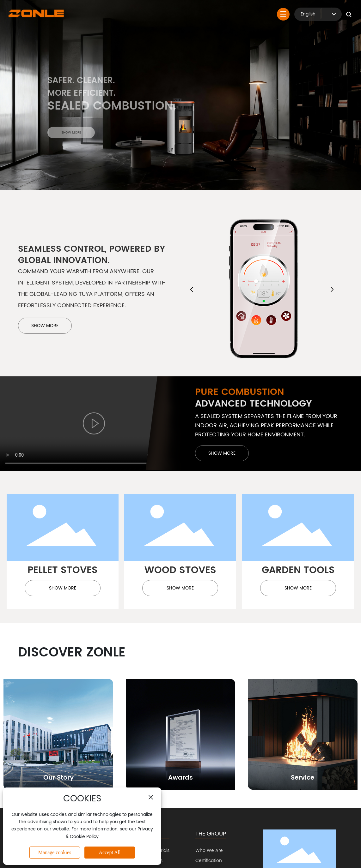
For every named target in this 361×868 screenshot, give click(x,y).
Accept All (110, 852)
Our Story (58, 778)
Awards (180, 778)
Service (303, 778)
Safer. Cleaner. (81, 86)
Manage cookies (55, 852)
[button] (192, 290)
